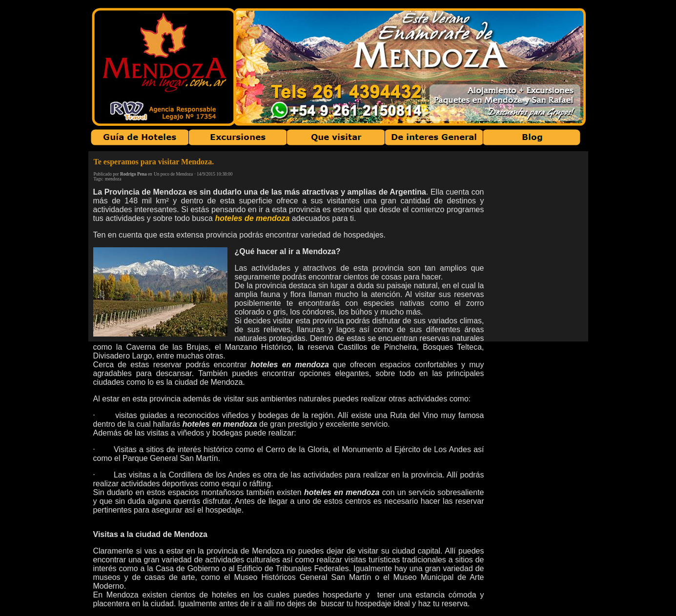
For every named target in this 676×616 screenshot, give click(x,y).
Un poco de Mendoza (173, 174)
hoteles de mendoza (252, 218)
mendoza (113, 179)
